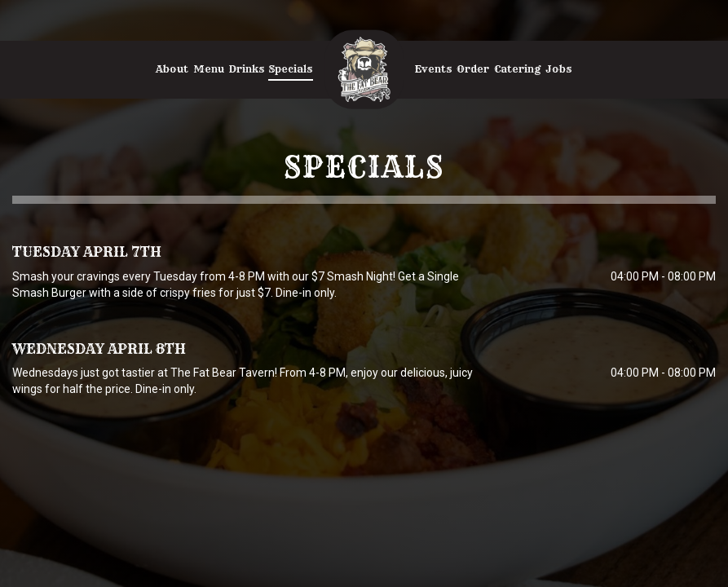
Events (433, 69)
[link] (364, 70)
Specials (291, 69)
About (172, 69)
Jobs (558, 69)
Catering (517, 69)
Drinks (247, 69)
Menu (209, 69)
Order (473, 69)
